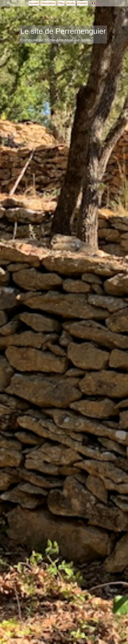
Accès (71, 3)
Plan (61, 3)
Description (48, 3)
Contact (82, 3)
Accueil (34, 3)
